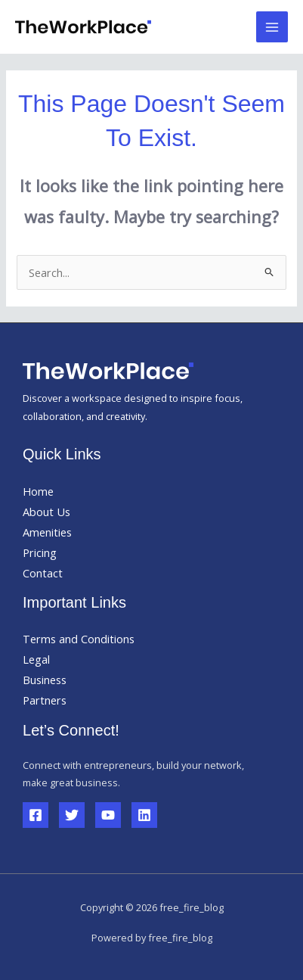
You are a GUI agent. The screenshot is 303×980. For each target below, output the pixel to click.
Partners (45, 700)
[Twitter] (72, 815)
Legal (36, 659)
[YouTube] (108, 815)
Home (38, 491)
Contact (43, 573)
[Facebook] (36, 815)
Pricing (40, 552)
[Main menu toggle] (272, 27)
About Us (46, 512)
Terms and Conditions (79, 639)
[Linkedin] (144, 815)
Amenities (47, 532)
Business (45, 680)
